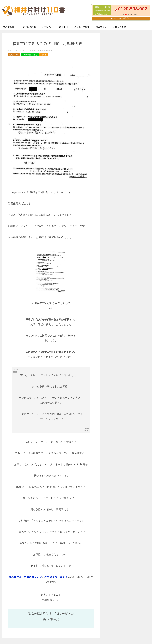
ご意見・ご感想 (82, 27)
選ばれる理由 (29, 27)
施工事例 (64, 27)
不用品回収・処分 (30, 55)
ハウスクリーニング (56, 577)
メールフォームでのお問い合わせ (121, 18)
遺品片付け (15, 577)
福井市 (44, 55)
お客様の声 (47, 27)
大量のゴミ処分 (33, 577)
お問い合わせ (120, 27)
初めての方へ (10, 27)
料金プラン (101, 27)
